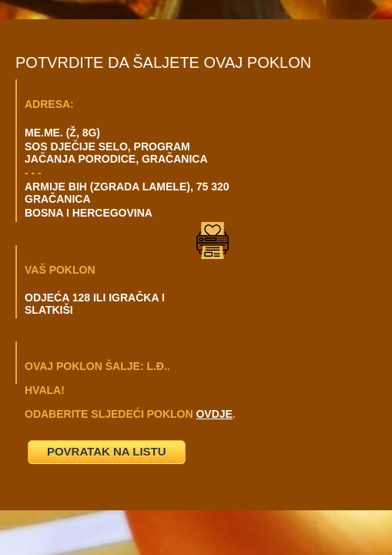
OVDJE (214, 414)
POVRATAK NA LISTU (107, 451)
